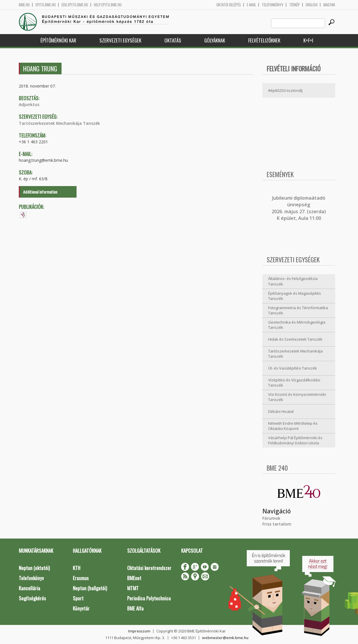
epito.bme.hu (46, 5)
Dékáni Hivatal (281, 411)
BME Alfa (135, 608)
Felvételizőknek (264, 40)
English (312, 5)
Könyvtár (81, 608)
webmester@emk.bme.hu (225, 638)
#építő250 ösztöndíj (285, 90)
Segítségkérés (32, 598)
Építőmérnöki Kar (58, 40)
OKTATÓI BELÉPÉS (229, 5)
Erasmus (81, 578)
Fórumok (271, 518)
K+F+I (308, 40)
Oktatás (173, 40)
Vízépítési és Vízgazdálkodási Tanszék (294, 383)
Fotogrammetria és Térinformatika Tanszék (298, 310)
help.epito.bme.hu (108, 5)
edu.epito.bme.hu (75, 5)
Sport (78, 598)
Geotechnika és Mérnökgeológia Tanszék (297, 325)
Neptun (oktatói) (34, 568)
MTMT (133, 588)
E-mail (251, 5)
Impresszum (139, 631)
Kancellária (29, 588)
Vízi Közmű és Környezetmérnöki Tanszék (297, 397)
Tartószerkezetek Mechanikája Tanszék (59, 123)
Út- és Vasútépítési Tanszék (293, 368)
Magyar (329, 5)
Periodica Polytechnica (149, 598)
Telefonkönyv (273, 5)
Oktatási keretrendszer (149, 568)
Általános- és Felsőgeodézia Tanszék (293, 281)
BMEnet (134, 578)
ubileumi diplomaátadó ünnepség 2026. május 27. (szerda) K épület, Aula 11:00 (299, 208)
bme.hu (24, 5)
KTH (77, 568)
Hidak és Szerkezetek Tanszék (295, 339)
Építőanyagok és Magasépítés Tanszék (295, 296)
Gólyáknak (215, 40)
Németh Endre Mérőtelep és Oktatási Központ (293, 426)
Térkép (295, 5)
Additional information (40, 192)
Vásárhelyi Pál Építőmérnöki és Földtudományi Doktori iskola (295, 440)
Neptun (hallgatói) (90, 588)
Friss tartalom (277, 524)
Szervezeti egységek (120, 40)
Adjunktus (29, 104)
